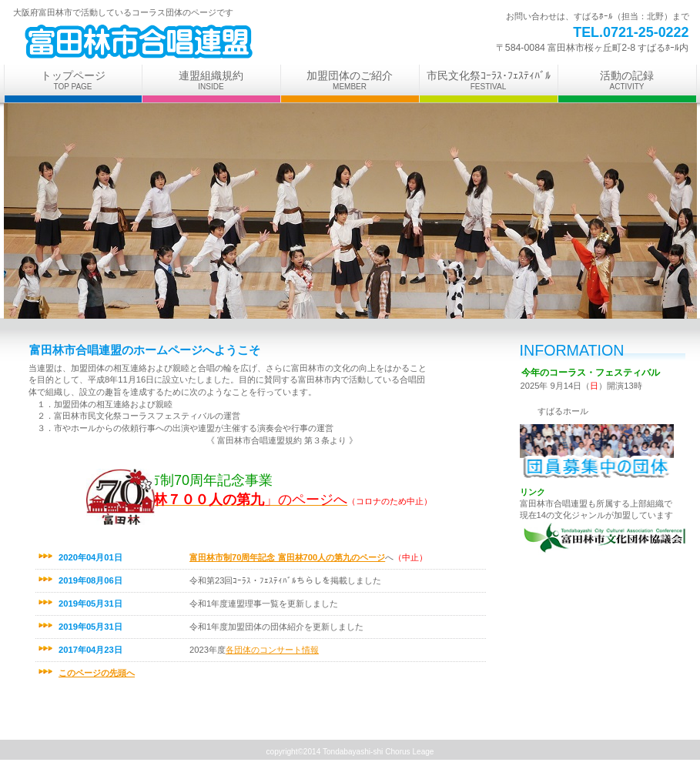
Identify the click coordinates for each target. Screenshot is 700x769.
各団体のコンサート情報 (272, 650)
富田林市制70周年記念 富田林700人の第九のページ (287, 557)
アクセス (597, 453)
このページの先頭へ (97, 673)
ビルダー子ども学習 (196, 41)
